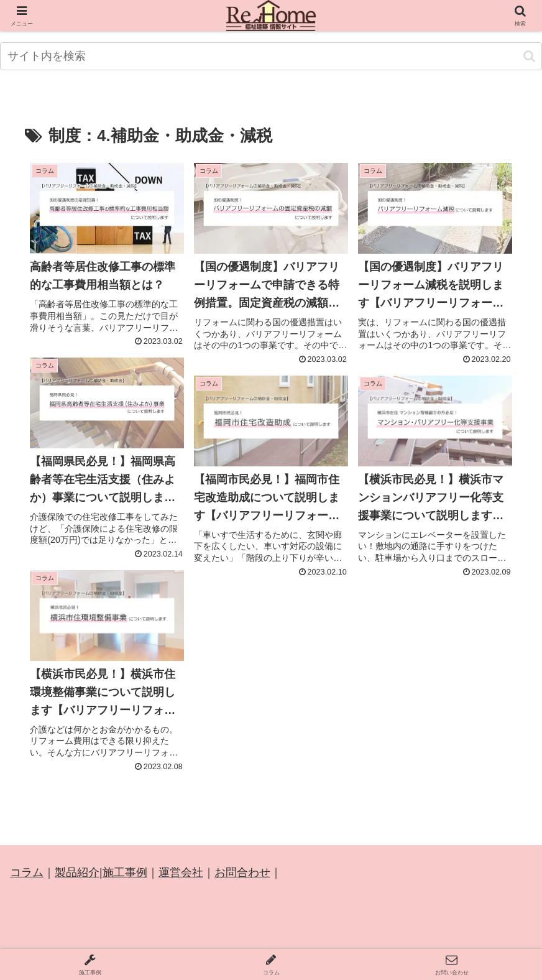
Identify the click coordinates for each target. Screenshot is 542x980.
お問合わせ (242, 872)
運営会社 (181, 872)
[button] (529, 56)
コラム (27, 872)
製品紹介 (77, 872)
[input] (271, 56)
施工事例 (125, 872)
